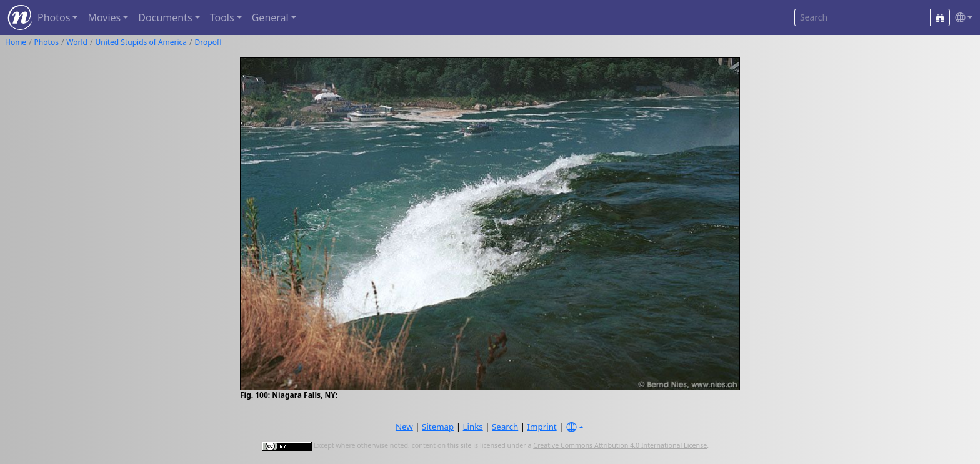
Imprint (542, 427)
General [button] (270, 17)
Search (505, 427)
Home (16, 42)
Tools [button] (222, 17)
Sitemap (438, 427)
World (77, 42)
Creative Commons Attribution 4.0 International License (620, 445)
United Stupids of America (141, 42)
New (404, 427)
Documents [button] (165, 17)
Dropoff (209, 42)
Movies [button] (104, 17)
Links (473, 427)
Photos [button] (54, 17)
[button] (961, 18)
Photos (47, 42)
